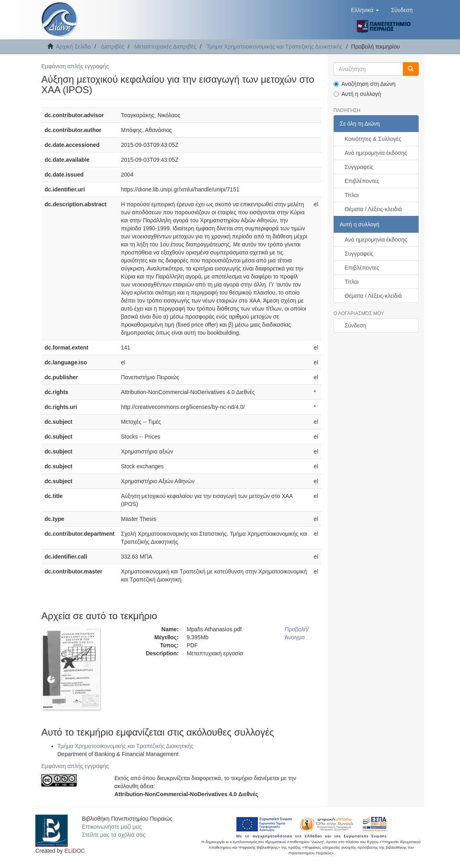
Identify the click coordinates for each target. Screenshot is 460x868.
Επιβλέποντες (362, 181)
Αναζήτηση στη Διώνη (365, 84)
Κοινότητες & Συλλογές (373, 139)
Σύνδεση (356, 325)
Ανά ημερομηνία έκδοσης (376, 153)
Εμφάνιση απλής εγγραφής (75, 66)
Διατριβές (112, 47)
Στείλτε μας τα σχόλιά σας (114, 835)
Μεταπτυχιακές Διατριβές (165, 47)
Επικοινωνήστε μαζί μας (112, 827)
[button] (365, 10)
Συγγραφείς (359, 167)
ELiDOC (74, 851)
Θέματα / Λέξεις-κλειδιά (373, 209)
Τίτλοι (352, 195)
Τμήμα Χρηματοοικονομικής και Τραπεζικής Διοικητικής (274, 47)
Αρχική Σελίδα (73, 47)
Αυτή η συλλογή (357, 94)
